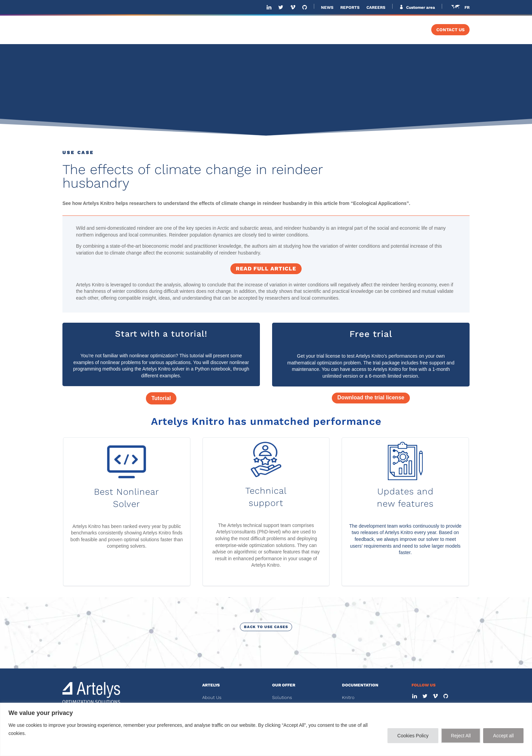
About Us (212, 697)
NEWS (327, 8)
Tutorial (161, 398)
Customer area (420, 7)
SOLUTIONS (273, 30)
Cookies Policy (413, 736)
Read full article (266, 269)
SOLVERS (363, 30)
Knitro (348, 697)
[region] (266, 729)
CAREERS (376, 8)
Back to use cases (266, 627)
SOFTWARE (319, 30)
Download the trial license (371, 398)
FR (467, 8)
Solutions (282, 697)
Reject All (461, 736)
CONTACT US (450, 30)
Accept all (503, 736)
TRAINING (406, 30)
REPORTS (350, 8)
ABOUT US (234, 30)
